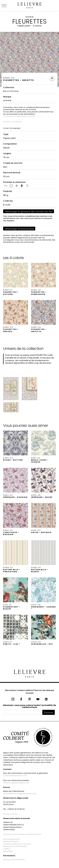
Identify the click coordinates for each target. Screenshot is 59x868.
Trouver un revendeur (12, 122)
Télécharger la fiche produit (19, 229)
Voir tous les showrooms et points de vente (22, 834)
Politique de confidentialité (15, 846)
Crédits (6, 849)
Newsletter (8, 851)
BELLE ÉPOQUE (11, 91)
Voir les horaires (10, 814)
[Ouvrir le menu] (8, 5)
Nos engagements (11, 839)
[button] (16, 279)
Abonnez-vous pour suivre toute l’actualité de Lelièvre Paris (30, 706)
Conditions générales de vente (17, 844)
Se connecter (9, 116)
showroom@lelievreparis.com (16, 783)
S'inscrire (49, 713)
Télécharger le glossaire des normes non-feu (29, 212)
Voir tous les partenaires (14, 860)
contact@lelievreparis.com (15, 775)
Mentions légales (11, 841)
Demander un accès (26, 116)
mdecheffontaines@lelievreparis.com (20, 794)
